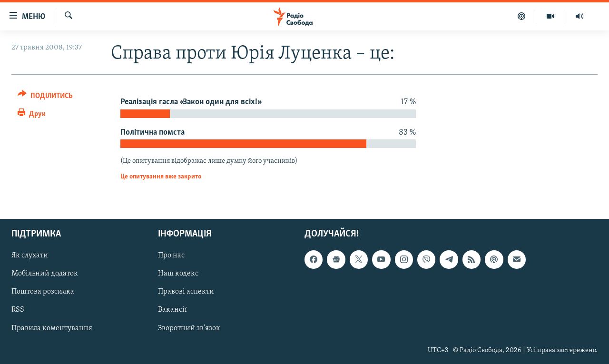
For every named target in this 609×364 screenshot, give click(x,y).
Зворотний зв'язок (189, 328)
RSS (18, 310)
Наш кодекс (178, 274)
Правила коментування (52, 328)
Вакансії (172, 310)
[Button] (45, 97)
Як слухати (30, 256)
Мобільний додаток (45, 274)
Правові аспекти (186, 292)
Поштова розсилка (43, 292)
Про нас (171, 256)
